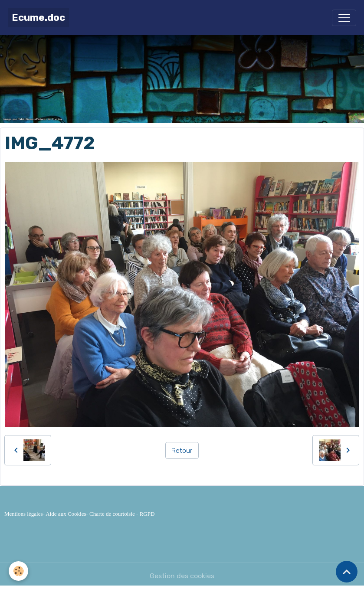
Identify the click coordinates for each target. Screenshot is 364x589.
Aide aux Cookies (66, 514)
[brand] (38, 18)
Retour (182, 450)
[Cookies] (18, 571)
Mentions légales (23, 514)
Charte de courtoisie (112, 514)
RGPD (147, 514)
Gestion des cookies (182, 576)
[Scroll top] (347, 572)
